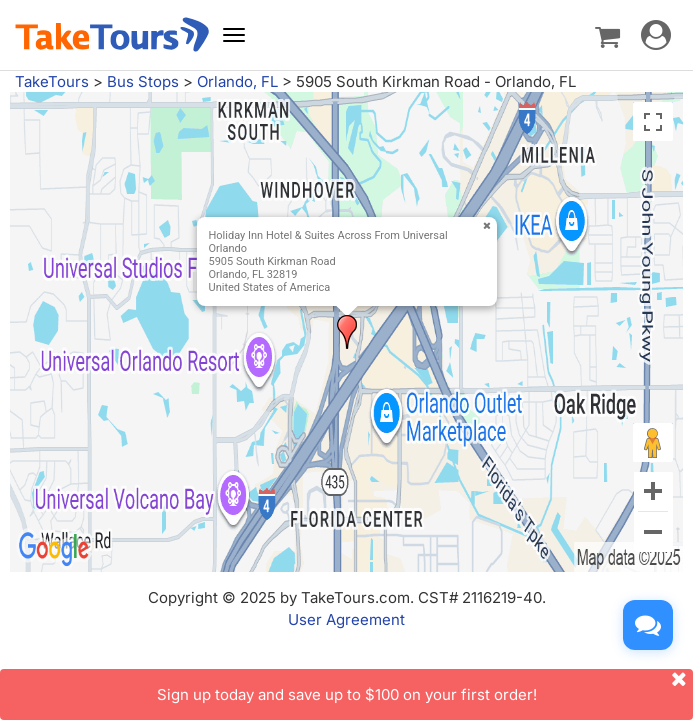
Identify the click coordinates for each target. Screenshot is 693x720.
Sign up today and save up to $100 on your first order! (425, 686)
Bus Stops (143, 81)
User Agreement (346, 619)
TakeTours (52, 81)
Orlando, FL (237, 81)
